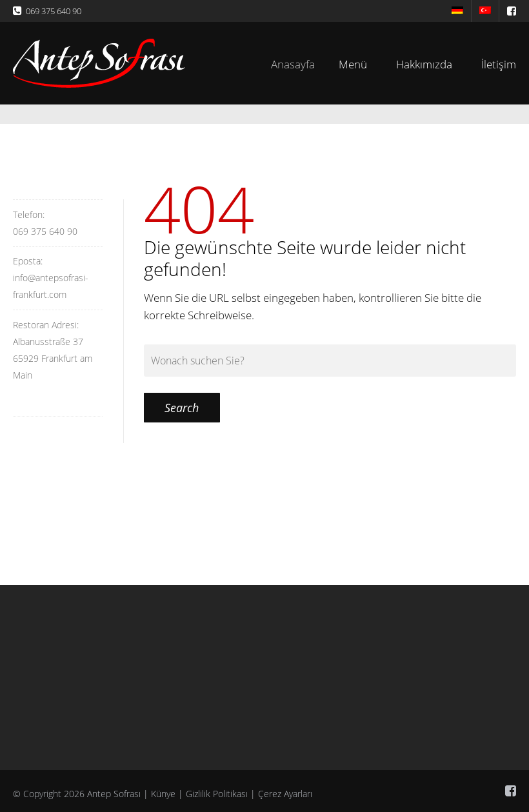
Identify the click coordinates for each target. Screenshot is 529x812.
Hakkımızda (424, 64)
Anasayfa (299, 64)
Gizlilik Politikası (217, 794)
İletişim (499, 64)
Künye (163, 794)
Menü (355, 64)
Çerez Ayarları (285, 794)
